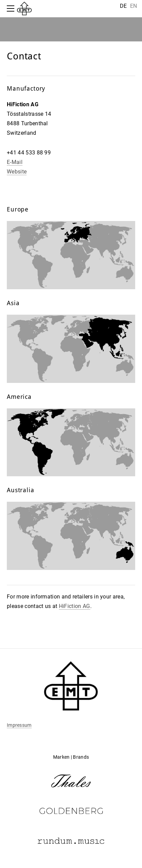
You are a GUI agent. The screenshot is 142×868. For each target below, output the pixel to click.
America (19, 397)
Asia (13, 303)
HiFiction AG (75, 606)
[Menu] (12, 8)
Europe (19, 210)
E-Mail (15, 162)
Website (17, 172)
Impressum (19, 725)
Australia (21, 490)
